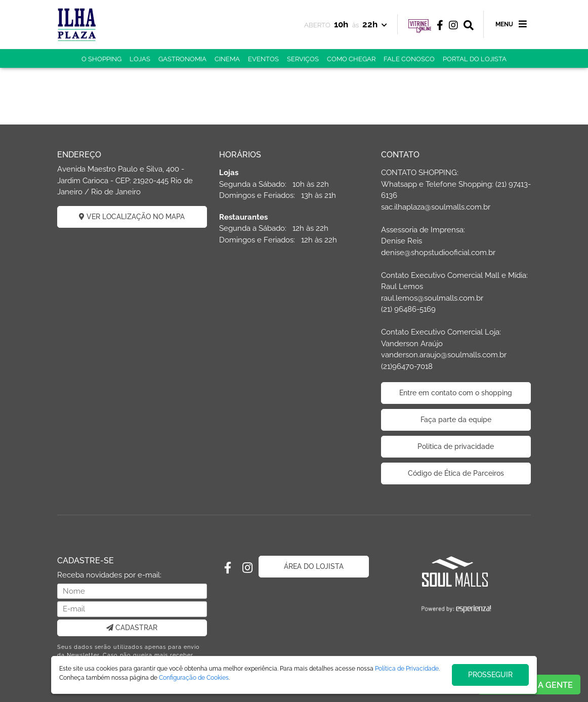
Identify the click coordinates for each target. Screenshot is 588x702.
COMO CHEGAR (351, 59)
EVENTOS (263, 59)
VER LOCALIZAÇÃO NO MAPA (132, 217)
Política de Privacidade (407, 669)
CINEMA (227, 59)
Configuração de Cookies (194, 678)
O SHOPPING (101, 59)
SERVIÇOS (303, 59)
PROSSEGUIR (490, 675)
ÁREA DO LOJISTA (314, 566)
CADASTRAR (132, 628)
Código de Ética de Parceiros (456, 473)
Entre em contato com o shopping (456, 393)
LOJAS (140, 59)
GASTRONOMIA (182, 59)
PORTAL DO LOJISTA (475, 59)
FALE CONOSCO (409, 59)
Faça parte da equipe (456, 420)
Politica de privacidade (456, 446)
